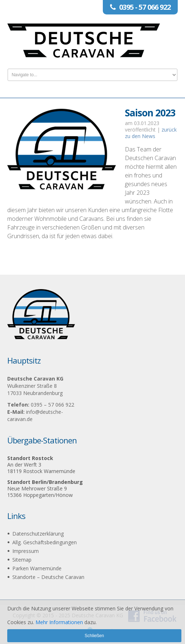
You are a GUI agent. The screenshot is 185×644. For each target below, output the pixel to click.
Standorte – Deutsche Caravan (48, 577)
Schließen (94, 636)
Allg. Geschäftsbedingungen (45, 542)
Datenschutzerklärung (38, 534)
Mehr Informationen (59, 622)
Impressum (26, 551)
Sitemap (22, 560)
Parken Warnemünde (37, 568)
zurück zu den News (151, 133)
